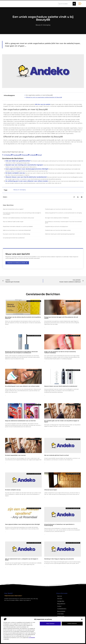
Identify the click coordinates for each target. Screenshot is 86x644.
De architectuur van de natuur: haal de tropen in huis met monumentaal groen (63, 222)
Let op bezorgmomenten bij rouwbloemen (14, 238)
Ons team (60, 599)
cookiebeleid (32, 638)
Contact (59, 606)
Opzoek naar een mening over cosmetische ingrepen (24, 165)
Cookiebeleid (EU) (62, 609)
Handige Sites (61, 601)
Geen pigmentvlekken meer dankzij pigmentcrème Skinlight (27, 169)
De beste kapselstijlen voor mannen (15, 455)
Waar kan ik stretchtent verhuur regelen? (13, 209)
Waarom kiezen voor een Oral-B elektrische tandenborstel (26, 177)
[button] (82, 619)
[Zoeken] (74, 4)
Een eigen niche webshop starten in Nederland (57, 218)
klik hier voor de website (43, 104)
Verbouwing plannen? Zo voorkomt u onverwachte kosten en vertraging (63, 213)
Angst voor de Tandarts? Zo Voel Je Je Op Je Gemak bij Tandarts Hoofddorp (60, 352)
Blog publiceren (61, 604)
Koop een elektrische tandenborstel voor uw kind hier (20, 421)
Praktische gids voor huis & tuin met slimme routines (58, 209)
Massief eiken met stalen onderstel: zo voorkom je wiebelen (18, 226)
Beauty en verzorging (43, 25)
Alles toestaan (50, 624)
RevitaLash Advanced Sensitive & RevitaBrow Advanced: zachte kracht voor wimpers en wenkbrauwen (21, 352)
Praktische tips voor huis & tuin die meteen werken (58, 230)
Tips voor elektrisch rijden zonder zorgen (13, 222)
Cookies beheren (72, 624)
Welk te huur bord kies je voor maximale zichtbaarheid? (17, 230)
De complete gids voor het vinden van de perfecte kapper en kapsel (62, 421)
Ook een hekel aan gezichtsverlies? (18, 161)
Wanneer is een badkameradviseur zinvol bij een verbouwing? (18, 218)
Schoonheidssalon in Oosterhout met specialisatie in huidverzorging (59, 525)
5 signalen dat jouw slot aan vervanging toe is (57, 226)
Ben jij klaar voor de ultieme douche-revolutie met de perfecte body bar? (23, 318)
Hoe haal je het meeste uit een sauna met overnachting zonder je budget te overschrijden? (22, 213)
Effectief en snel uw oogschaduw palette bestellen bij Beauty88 (44, 97)
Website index (61, 616)
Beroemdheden (61, 611)
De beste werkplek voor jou (15, 173)
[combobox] (65, 4)
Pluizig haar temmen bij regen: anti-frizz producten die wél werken (61, 318)
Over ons (60, 596)
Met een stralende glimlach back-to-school (56, 455)
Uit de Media (60, 614)
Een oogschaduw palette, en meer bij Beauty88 (39, 95)
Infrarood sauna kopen (51, 490)
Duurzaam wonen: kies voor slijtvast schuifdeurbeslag (17, 234)
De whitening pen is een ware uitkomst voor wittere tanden (27, 181)
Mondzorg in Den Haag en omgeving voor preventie (59, 559)
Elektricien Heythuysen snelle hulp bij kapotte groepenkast (60, 234)
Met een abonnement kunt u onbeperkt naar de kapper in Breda (22, 559)
